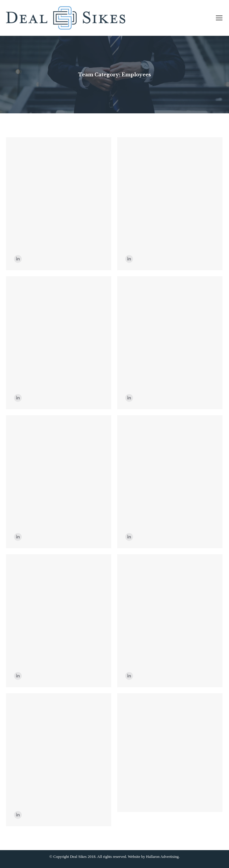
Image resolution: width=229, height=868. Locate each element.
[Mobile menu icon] (219, 18)
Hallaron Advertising (162, 857)
